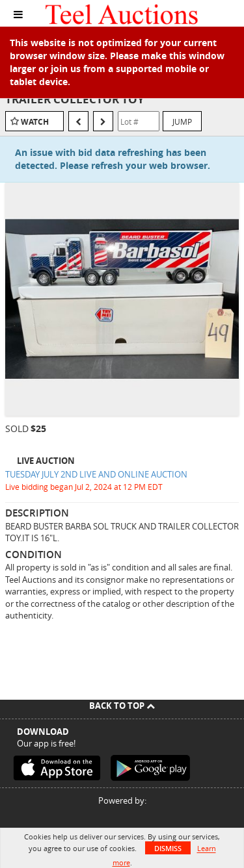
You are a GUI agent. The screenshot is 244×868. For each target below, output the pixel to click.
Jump (182, 121)
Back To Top (122, 706)
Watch (35, 122)
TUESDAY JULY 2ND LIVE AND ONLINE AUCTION (96, 474)
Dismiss (168, 848)
